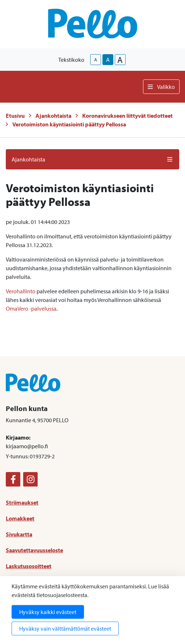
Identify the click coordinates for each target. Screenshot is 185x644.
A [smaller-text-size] (96, 60)
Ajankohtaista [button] (92, 159)
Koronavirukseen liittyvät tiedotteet (127, 116)
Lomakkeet (20, 518)
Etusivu (15, 116)
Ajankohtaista (53, 116)
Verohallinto (21, 291)
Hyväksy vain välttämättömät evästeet (65, 628)
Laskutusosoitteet (29, 566)
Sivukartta (19, 534)
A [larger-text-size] (120, 60)
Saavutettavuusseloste (34, 550)
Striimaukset (22, 502)
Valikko (161, 87)
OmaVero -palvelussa (31, 308)
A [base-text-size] (108, 60)
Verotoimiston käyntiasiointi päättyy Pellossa (69, 124)
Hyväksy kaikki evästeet (48, 612)
